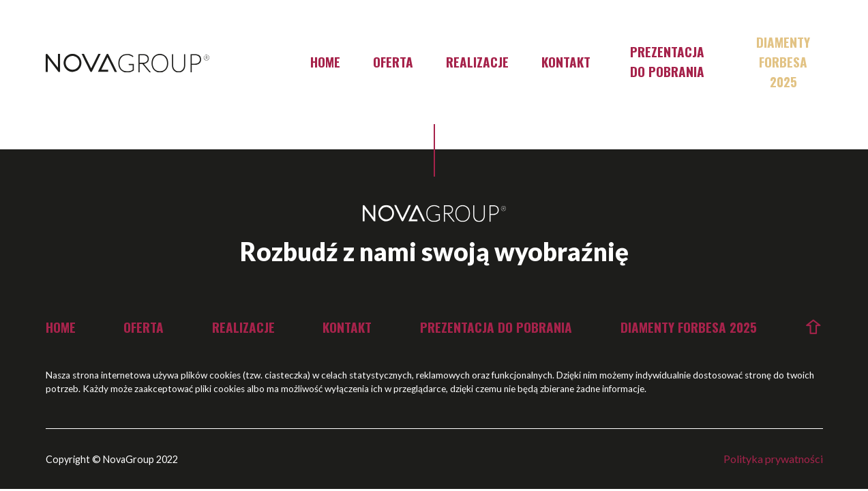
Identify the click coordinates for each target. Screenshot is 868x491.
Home (325, 62)
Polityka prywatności (773, 459)
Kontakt (566, 62)
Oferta (393, 62)
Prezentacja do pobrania (667, 61)
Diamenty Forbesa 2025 (783, 62)
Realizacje (477, 62)
